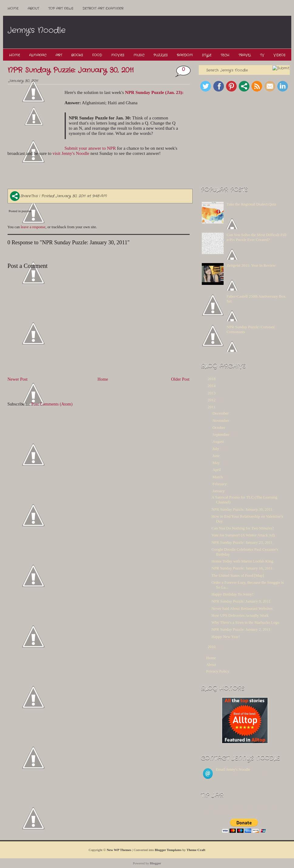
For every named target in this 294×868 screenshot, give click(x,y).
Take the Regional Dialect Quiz (252, 204)
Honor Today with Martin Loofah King (242, 561)
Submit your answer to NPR (90, 148)
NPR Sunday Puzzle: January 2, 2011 (241, 629)
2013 (212, 393)
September (221, 434)
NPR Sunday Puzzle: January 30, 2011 (71, 70)
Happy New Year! (226, 637)
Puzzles (161, 55)
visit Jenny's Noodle (71, 153)
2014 (212, 386)
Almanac (38, 55)
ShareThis (24, 196)
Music (139, 55)
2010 (212, 647)
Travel (245, 55)
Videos (279, 55)
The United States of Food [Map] (238, 575)
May (216, 463)
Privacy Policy (218, 671)
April (216, 470)
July (216, 449)
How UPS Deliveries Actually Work (240, 615)
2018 (212, 379)
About (33, 8)
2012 (212, 400)
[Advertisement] (180, 32)
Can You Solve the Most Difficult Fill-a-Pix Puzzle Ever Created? (257, 237)
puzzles (26, 211)
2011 (212, 407)
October (219, 427)
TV (262, 55)
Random (185, 55)
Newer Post (18, 379)
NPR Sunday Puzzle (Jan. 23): (154, 92)
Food (97, 55)
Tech (225, 55)
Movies (118, 55)
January (218, 491)
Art (59, 55)
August (218, 441)
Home (13, 8)
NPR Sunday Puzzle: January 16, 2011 (242, 568)
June (216, 456)
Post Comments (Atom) (52, 404)
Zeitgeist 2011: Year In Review (251, 265)
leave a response (33, 227)
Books (77, 55)
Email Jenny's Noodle (233, 769)
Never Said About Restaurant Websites (242, 608)
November (221, 421)
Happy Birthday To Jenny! (232, 594)
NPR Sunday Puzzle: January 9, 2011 (241, 601)
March (218, 477)
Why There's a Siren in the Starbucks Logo (245, 622)
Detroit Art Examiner (103, 8)
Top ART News (61, 8)
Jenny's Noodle (37, 30)
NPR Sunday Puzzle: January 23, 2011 (242, 542)
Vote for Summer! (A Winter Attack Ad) (243, 535)
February (220, 484)
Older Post (180, 379)
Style (207, 55)
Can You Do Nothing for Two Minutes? (243, 528)
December (220, 413)
